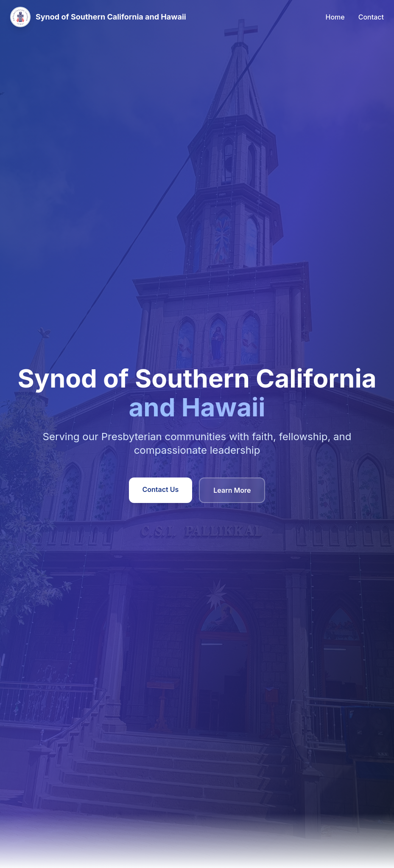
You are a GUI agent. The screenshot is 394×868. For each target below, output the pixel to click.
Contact (371, 17)
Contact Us (161, 489)
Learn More (232, 490)
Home (335, 17)
